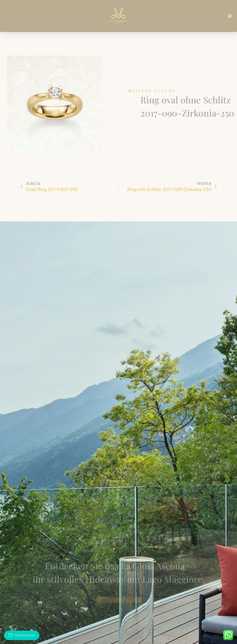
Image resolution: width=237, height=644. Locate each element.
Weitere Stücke (167, 91)
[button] (230, 16)
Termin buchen (22, 635)
